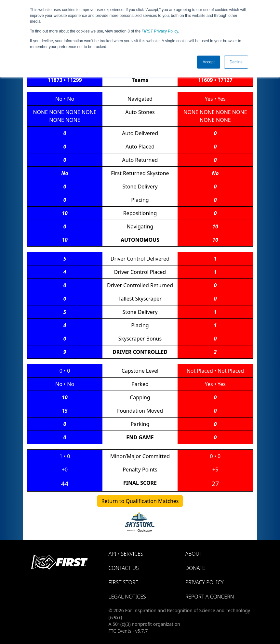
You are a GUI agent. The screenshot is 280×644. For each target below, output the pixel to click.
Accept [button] (209, 62)
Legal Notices (127, 597)
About (194, 554)
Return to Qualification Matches (140, 501)
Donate (195, 568)
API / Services (126, 554)
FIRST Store (124, 582)
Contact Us (124, 568)
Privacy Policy (160, 31)
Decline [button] (236, 62)
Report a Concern (210, 597)
